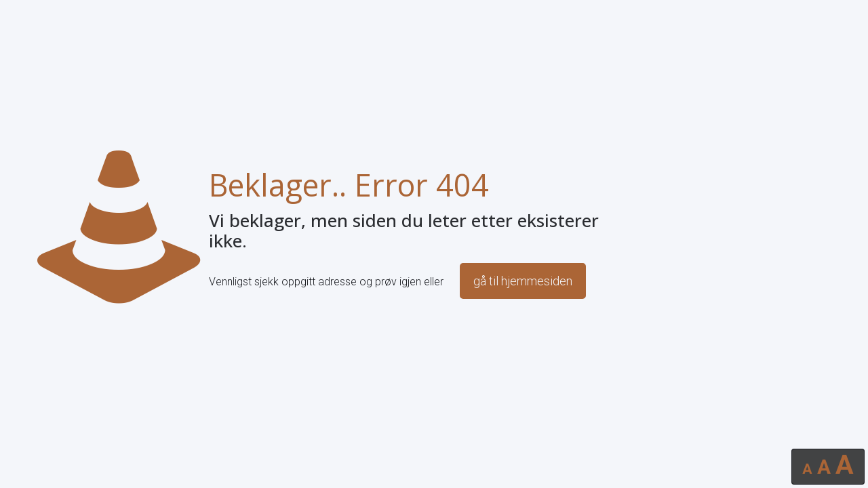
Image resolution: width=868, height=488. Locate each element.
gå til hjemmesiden (523, 281)
